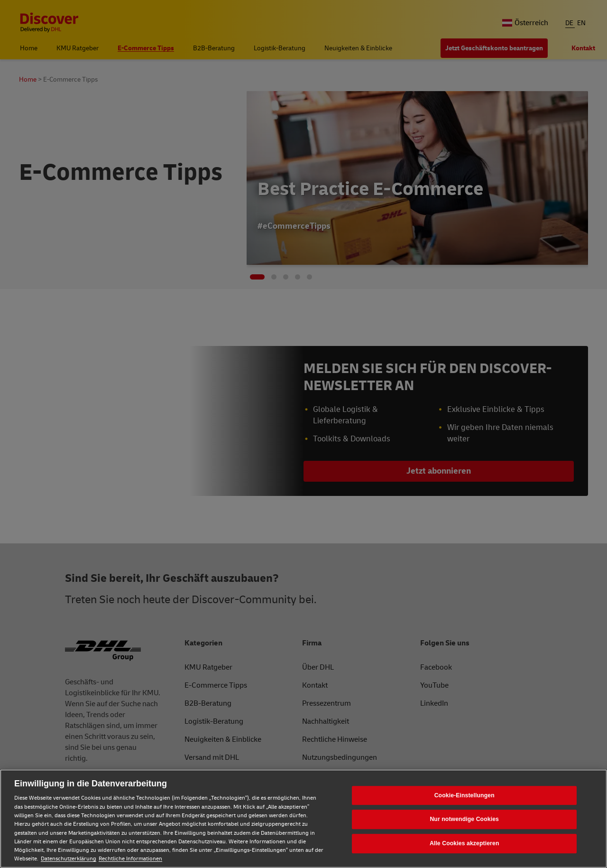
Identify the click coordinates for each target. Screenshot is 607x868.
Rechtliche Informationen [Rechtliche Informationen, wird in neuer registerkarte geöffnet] (130, 859)
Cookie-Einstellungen (464, 795)
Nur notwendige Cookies (464, 820)
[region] (303, 819)
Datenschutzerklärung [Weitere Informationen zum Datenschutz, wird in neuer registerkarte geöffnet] (69, 859)
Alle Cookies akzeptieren (464, 843)
